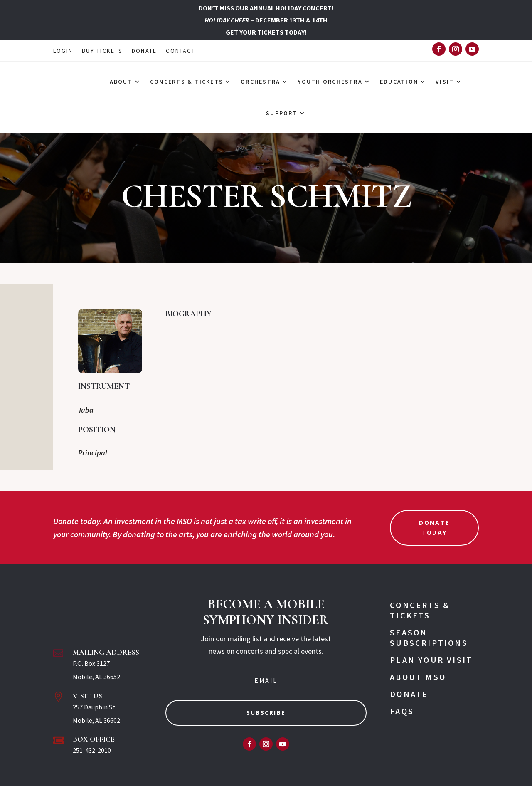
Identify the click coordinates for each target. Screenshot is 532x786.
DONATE (144, 51)
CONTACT (181, 51)
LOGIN (63, 51)
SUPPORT (282, 113)
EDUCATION (399, 82)
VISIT (445, 82)
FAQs (402, 711)
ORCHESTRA (260, 82)
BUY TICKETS (102, 51)
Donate (409, 694)
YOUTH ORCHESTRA (330, 82)
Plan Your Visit (431, 660)
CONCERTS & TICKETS (187, 82)
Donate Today (434, 528)
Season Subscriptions (429, 638)
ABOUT (121, 82)
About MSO (418, 677)
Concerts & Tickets (420, 610)
